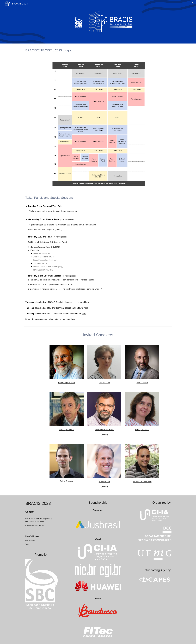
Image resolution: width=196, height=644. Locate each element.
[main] (98, 50)
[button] (193, 4)
